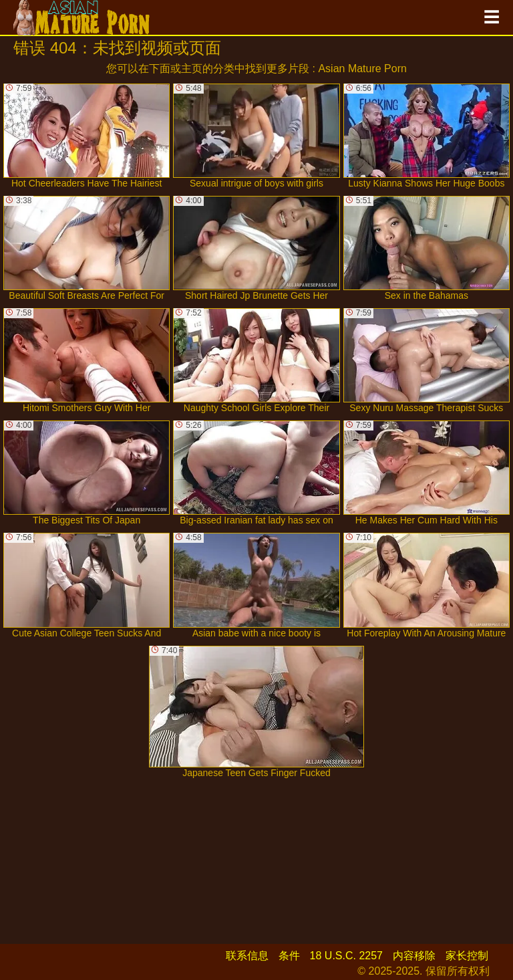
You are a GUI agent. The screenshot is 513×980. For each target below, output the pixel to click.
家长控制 (467, 956)
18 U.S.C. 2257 (346, 956)
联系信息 (247, 956)
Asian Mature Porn (362, 69)
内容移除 (414, 956)
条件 (289, 956)
